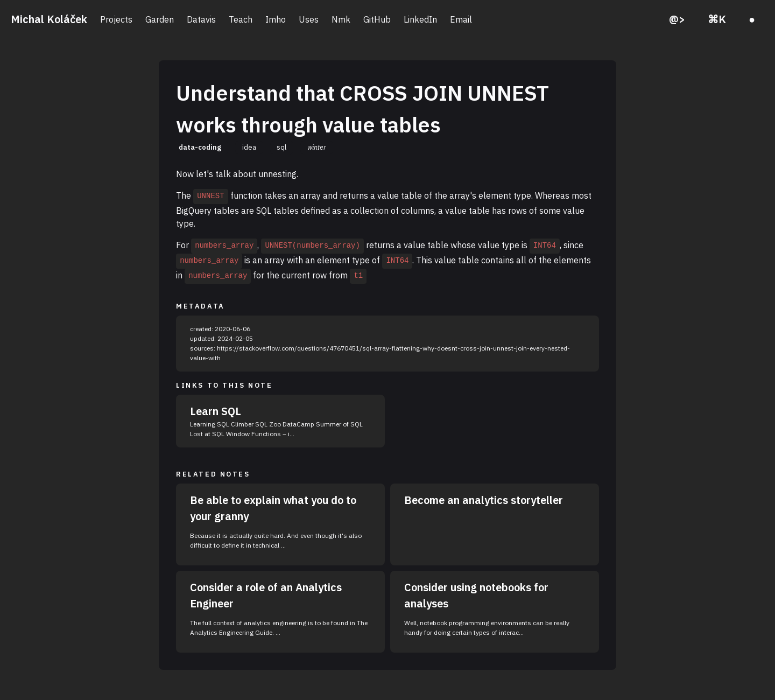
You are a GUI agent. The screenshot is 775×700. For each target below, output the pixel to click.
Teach (241, 19)
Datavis (201, 19)
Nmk (341, 19)
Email (461, 19)
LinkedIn (420, 19)
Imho (276, 19)
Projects (116, 19)
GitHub (377, 19)
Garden (160, 19)
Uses (309, 19)
